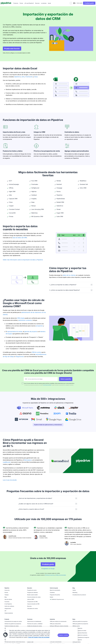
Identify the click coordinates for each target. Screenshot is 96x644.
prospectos (39, 326)
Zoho (23, 77)
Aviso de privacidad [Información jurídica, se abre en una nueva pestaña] (44, 637)
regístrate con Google (49, 569)
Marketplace (28, 460)
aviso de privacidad (47, 385)
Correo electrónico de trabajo (37, 379)
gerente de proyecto (31, 332)
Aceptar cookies (63, 635)
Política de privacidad (61, 575)
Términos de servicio (50, 575)
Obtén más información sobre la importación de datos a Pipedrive (23, 260)
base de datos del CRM (20, 238)
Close (36, 77)
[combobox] (72, 3)
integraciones (20, 357)
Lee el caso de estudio (10, 480)
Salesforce (17, 77)
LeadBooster (7, 462)
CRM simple (21, 318)
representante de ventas (15, 332)
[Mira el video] (71, 39)
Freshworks (29, 77)
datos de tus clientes (69, 275)
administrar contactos (25, 320)
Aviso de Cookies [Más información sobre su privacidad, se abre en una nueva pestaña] (33, 637)
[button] (5, 635)
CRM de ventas (36, 352)
